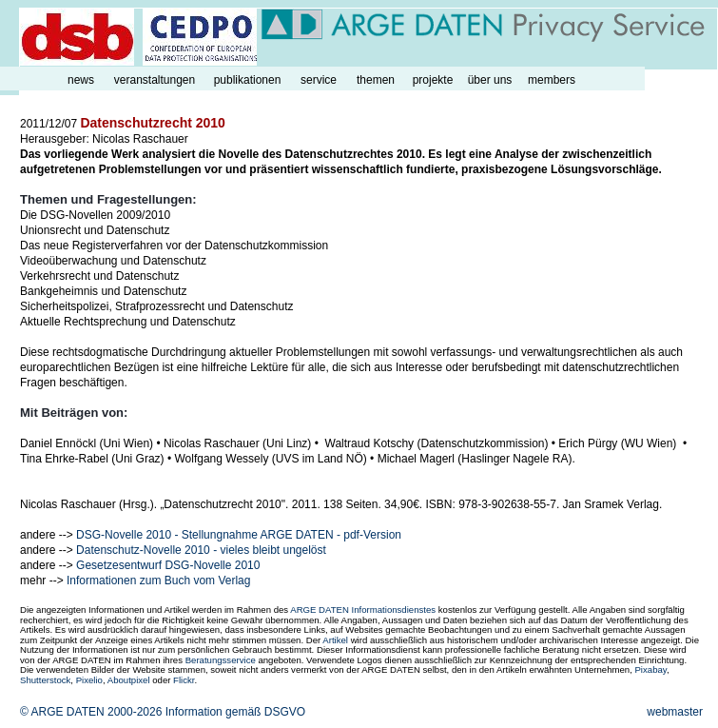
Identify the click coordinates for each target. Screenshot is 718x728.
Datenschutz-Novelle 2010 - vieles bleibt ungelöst (201, 550)
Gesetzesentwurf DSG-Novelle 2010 (168, 565)
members (552, 80)
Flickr (184, 680)
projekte (433, 80)
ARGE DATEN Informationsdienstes (363, 610)
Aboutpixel (129, 680)
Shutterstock (45, 680)
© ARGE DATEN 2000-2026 (91, 712)
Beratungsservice (221, 660)
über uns (490, 80)
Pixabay (650, 669)
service (319, 80)
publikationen (248, 80)
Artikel (335, 640)
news (81, 80)
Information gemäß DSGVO (235, 712)
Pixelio (89, 680)
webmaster (675, 712)
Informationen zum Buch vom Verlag (158, 580)
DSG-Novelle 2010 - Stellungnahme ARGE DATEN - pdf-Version (239, 535)
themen (376, 80)
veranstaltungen (155, 80)
